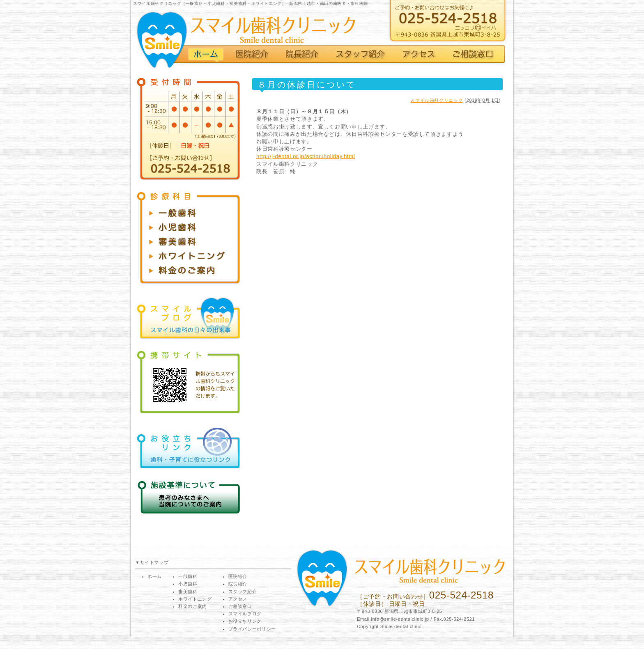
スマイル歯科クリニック (437, 100)
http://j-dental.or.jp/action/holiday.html (306, 156)
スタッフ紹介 (243, 592)
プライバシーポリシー (252, 629)
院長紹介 (238, 584)
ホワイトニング (195, 599)
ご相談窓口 (240, 606)
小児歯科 (188, 584)
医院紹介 (238, 576)
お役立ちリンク (245, 621)
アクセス (238, 599)
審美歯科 (188, 592)
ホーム (155, 576)
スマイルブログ (245, 614)
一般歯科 (188, 576)
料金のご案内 (193, 606)
